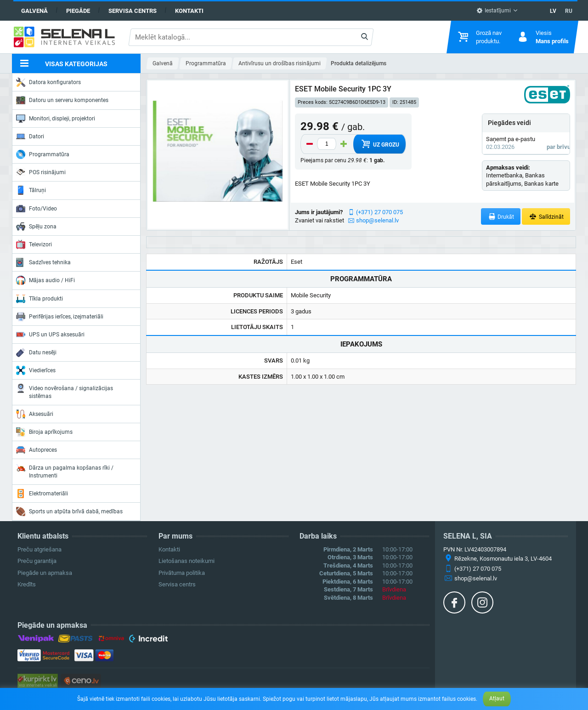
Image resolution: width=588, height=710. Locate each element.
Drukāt (501, 217)
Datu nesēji (36, 352)
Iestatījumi (494, 11)
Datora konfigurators (48, 82)
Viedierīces (36, 370)
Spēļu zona (36, 227)
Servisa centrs (133, 11)
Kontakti (189, 11)
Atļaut (497, 699)
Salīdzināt (546, 217)
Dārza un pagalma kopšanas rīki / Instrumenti (65, 471)
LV (553, 11)
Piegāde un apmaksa (45, 573)
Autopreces (37, 450)
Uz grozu (380, 144)
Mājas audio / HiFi (45, 280)
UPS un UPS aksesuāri (50, 335)
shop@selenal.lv (377, 220)
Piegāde (78, 11)
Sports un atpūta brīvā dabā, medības (69, 511)
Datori (30, 136)
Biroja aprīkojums (44, 432)
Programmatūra (43, 154)
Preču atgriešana (40, 549)
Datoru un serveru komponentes (62, 100)
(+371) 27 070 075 (379, 212)
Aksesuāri (35, 414)
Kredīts (27, 584)
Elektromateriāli (42, 494)
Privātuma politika (182, 573)
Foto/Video (37, 209)
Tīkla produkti (40, 299)
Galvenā (34, 11)
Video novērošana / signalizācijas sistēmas (65, 391)
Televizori (34, 244)
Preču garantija (37, 561)
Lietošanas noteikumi (187, 561)
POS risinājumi (41, 172)
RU (569, 11)
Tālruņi (31, 190)
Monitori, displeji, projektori (56, 119)
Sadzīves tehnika (43, 262)
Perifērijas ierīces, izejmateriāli (60, 317)
